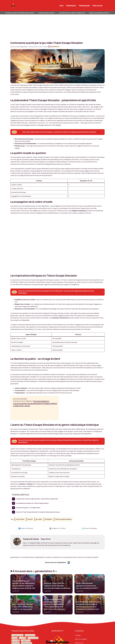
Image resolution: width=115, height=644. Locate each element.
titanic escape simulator (63, 519)
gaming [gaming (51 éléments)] (15, 638)
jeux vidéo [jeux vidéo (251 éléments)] (16, 641)
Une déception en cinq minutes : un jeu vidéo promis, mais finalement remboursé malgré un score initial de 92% (24, 585)
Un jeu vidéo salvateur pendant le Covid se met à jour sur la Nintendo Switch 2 (87, 586)
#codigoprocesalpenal (50, 403)
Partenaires (71, 6)
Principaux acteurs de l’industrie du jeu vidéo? (21, 13)
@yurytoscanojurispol (20, 399)
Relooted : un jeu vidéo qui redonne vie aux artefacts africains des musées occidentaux (57, 586)
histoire (30, 519)
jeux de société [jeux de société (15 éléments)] (34, 638)
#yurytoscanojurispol (20, 403)
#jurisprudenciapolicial (35, 403)
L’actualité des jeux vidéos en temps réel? (73, 13)
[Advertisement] (57, 26)
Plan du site (98, 6)
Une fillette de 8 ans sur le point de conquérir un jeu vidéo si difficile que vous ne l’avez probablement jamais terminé (88, 605)
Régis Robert (46, 539)
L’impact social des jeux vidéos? (100, 13)
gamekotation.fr (55, 47)
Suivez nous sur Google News (58, 563)
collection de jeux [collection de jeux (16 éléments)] (18, 635)
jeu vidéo (39, 519)
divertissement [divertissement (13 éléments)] (31, 635)
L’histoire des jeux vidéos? (48, 13)
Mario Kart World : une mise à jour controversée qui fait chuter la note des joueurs (23, 607)
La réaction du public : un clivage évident (28, 508)
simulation (49, 519)
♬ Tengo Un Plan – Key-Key (21, 406)
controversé (20, 519)
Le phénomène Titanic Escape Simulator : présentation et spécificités (37, 499)
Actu (62, 6)
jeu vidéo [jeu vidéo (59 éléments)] (23, 638)
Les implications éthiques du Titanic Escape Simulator (32, 503)
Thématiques (84, 6)
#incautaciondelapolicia (41, 401)
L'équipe (78, 635)
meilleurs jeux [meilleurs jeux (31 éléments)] (26, 641)
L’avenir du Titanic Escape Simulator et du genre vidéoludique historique (38, 512)
